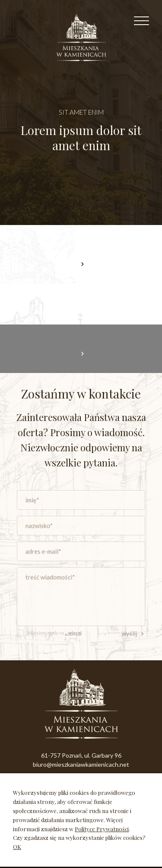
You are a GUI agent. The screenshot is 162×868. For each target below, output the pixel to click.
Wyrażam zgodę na (58, 625)
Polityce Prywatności (102, 829)
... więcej (74, 625)
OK (17, 847)
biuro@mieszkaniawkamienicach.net (81, 764)
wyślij (127, 625)
